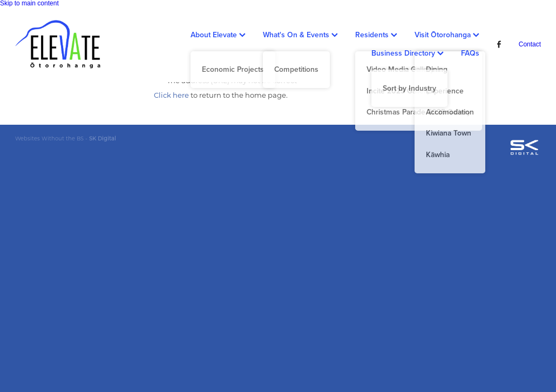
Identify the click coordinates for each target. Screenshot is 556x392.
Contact (530, 44)
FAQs (470, 53)
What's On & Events (300, 35)
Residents (376, 35)
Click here (171, 95)
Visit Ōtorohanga (447, 35)
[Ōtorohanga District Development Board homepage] (68, 44)
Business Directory (408, 53)
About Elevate (218, 35)
